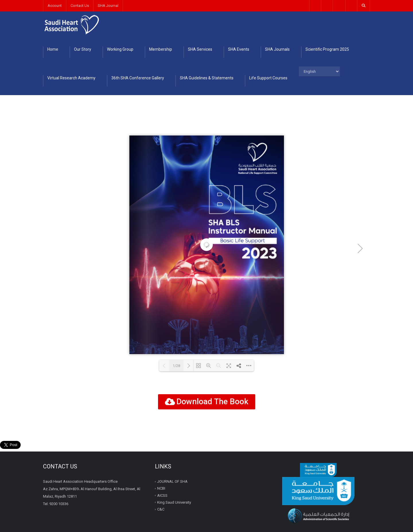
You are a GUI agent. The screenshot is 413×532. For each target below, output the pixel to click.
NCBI (162, 488)
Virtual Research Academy (71, 78)
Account (55, 6)
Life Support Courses (268, 78)
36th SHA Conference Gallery (138, 78)
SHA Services (200, 49)
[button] (207, 402)
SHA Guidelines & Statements (207, 78)
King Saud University (174, 502)
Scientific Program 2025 (327, 49)
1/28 (176, 366)
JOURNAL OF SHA (173, 481)
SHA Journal (108, 6)
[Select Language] (319, 71)
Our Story (83, 49)
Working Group (120, 49)
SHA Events (239, 49)
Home (53, 49)
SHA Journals (277, 49)
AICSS (162, 495)
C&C (161, 509)
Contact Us (80, 6)
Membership (161, 49)
